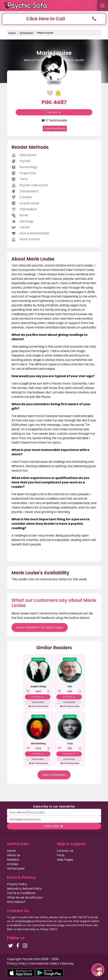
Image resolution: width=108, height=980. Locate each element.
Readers (13, 860)
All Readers (27, 33)
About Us (14, 855)
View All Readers (54, 775)
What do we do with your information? (25, 900)
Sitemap (68, 963)
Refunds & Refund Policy (24, 889)
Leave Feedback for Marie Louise (40, 627)
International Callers (44, 963)
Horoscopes (16, 868)
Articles (13, 864)
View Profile (38, 702)
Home (12, 33)
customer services (44, 925)
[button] (54, 19)
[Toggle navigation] (102, 6)
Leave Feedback (55, 128)
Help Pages (65, 860)
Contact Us (65, 851)
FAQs (61, 855)
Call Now (54, 112)
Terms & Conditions (21, 893)
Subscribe (54, 826)
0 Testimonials (54, 120)
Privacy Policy (17, 884)
